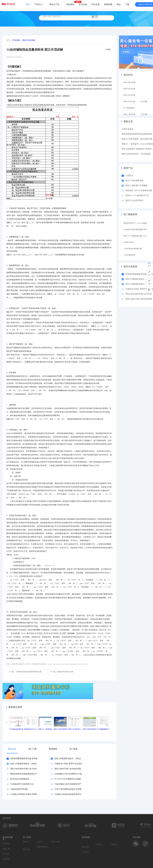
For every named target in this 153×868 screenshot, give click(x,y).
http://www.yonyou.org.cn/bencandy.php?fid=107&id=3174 (68, 664)
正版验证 (99, 844)
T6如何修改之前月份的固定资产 (68, 784)
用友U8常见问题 (129, 82)
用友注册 (85, 847)
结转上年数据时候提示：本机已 (68, 759)
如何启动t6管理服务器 (20, 779)
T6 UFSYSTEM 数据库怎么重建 (68, 779)
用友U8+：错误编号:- (46, 729)
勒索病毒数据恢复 (43, 847)
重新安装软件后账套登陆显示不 (24, 774)
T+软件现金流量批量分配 (133, 249)
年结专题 (95, 4)
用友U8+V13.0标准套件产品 (137, 195)
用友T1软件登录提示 (90, 729)
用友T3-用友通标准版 (134, 181)
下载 (127, 4)
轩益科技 (85, 852)
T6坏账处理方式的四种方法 (22, 784)
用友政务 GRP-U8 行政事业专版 (139, 190)
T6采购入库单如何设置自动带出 (68, 794)
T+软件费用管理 (129, 255)
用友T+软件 (56, 842)
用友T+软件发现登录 (61, 729)
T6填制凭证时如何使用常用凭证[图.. (25, 672)
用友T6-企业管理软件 (134, 200)
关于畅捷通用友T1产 (104, 729)
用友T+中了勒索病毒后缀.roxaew (135, 236)
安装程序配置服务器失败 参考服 (24, 759)
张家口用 (6, 849)
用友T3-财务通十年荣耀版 (137, 186)
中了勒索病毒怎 (129, 108)
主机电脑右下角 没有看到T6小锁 (68, 774)
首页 (28, 4)
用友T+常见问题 (129, 114)
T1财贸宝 (129, 176)
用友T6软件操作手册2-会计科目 (24, 769)
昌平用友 (6, 854)
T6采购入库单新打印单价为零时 (24, 794)
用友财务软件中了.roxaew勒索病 (135, 223)
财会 (119, 4)
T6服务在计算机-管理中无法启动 (68, 764)
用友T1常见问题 (129, 101)
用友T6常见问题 (29, 40)
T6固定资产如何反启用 (62, 672)
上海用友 (113, 844)
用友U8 (40, 842)
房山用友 (6, 859)
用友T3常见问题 (129, 95)
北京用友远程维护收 (16, 729)
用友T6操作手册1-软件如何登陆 (68, 769)
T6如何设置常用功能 (19, 789)
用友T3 (26, 842)
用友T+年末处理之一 (75, 729)
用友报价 (70, 4)
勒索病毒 (108, 4)
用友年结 (27, 849)
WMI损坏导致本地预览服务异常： (136, 229)
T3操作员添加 (127, 129)
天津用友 (6, 844)
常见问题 (83, 4)
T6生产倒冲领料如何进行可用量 (68, 789)
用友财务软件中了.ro (31, 729)
